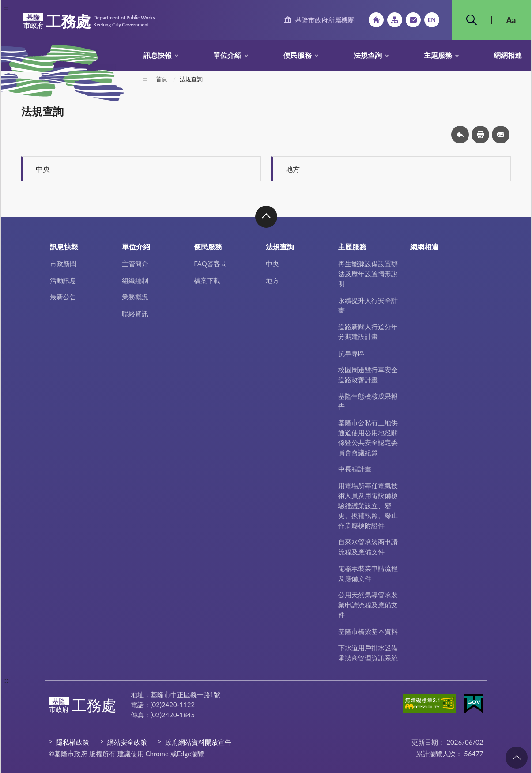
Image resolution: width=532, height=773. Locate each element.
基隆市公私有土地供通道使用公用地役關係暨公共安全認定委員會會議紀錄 (368, 437)
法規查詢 (368, 55)
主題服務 (438, 55)
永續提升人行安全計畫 (368, 305)
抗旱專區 (351, 353)
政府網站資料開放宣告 (198, 742)
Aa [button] (511, 20)
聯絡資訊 (135, 313)
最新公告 (63, 297)
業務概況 (135, 297)
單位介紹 (227, 55)
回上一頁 (460, 135)
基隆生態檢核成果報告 (368, 401)
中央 (43, 169)
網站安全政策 (127, 742)
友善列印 (480, 135)
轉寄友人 (501, 135)
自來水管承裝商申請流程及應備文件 (368, 547)
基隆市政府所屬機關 (325, 20)
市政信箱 (413, 20)
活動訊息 (63, 280)
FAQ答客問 (210, 264)
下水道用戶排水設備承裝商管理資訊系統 (368, 653)
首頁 (162, 79)
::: (6, 7)
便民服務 (298, 55)
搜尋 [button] (472, 20)
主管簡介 (135, 264)
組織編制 (135, 280)
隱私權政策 (73, 742)
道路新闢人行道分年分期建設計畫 (368, 332)
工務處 (89, 21)
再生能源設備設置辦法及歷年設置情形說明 (368, 273)
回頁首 (517, 758)
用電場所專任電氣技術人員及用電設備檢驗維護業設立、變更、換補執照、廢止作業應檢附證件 (368, 505)
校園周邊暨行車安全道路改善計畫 (368, 375)
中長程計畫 (355, 469)
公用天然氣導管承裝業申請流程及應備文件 (368, 605)
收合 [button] (266, 217)
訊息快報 (158, 55)
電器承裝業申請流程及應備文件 (368, 573)
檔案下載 (207, 280)
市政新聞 (63, 264)
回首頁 (376, 20)
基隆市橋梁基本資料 (368, 631)
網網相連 (508, 55)
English (432, 20)
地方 (293, 169)
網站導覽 (395, 20)
